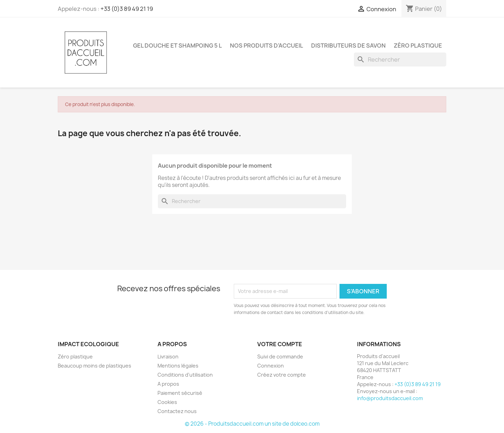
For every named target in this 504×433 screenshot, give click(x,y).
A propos (168, 384)
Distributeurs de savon (348, 46)
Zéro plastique (418, 46)
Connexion (271, 366)
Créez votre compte (282, 375)
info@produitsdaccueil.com (390, 398)
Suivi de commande (280, 357)
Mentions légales (178, 366)
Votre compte (280, 344)
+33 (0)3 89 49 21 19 (127, 9)
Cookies (167, 402)
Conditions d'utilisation (185, 375)
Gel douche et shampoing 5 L (177, 46)
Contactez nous (177, 411)
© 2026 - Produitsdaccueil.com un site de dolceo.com (252, 424)
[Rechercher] (400, 60)
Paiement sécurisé (180, 393)
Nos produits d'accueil (267, 46)
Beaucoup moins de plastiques (94, 366)
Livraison (168, 357)
